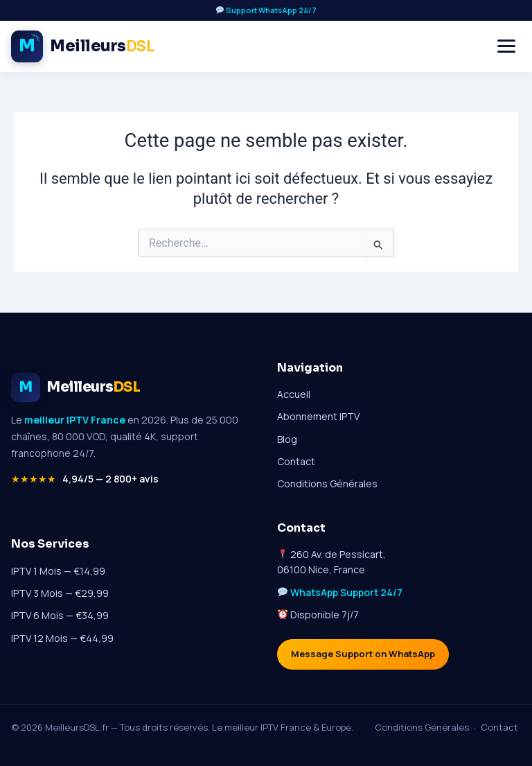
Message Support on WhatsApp (363, 654)
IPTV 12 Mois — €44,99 (62, 638)
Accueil (294, 394)
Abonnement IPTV (318, 416)
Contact (296, 461)
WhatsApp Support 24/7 (346, 592)
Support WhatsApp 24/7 (267, 10)
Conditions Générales (327, 484)
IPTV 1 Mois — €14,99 (58, 571)
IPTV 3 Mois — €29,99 (60, 593)
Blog (287, 439)
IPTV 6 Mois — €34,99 (60, 616)
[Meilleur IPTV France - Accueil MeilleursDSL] (82, 46)
